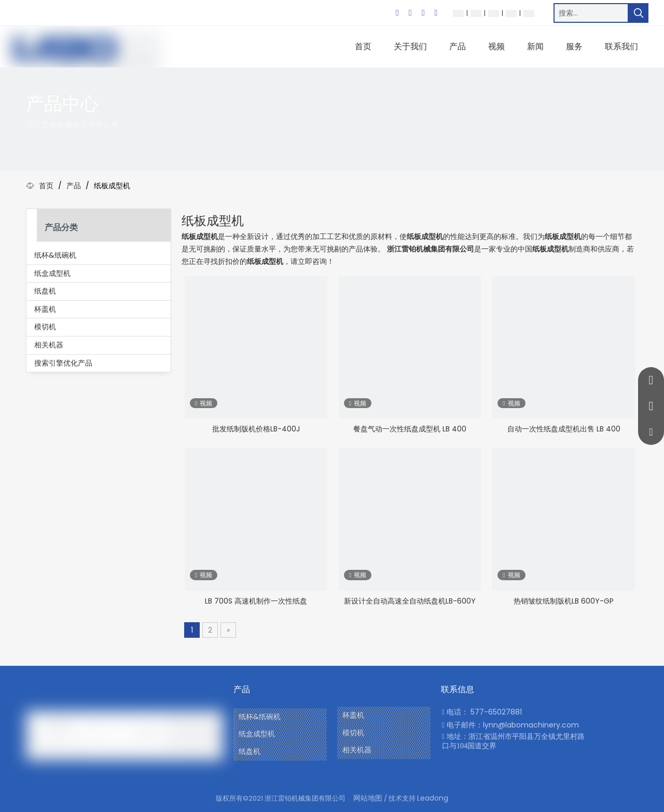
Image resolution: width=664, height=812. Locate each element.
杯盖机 (45, 309)
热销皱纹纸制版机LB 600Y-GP (564, 601)
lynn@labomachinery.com (531, 725)
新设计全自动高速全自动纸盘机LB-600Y (410, 601)
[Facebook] (397, 13)
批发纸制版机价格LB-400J (256, 429)
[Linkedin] (410, 13)
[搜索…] (591, 13)
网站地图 (368, 798)
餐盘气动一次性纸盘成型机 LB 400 (410, 429)
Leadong (433, 798)
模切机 (45, 327)
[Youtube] (436, 13)
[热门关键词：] (639, 13)
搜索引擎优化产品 (63, 363)
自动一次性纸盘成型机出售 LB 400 (564, 429)
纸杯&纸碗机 (55, 255)
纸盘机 (45, 291)
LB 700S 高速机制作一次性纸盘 (256, 601)
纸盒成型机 (52, 273)
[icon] (617, 113)
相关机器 (49, 345)
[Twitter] (423, 13)
